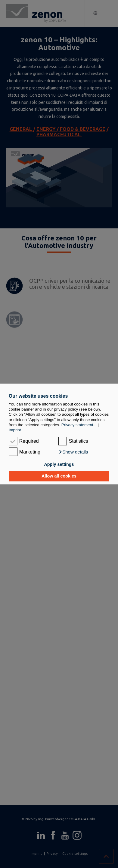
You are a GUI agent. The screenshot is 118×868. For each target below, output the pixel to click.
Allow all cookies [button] (59, 476)
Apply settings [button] (59, 464)
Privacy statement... (79, 425)
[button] (73, 452)
